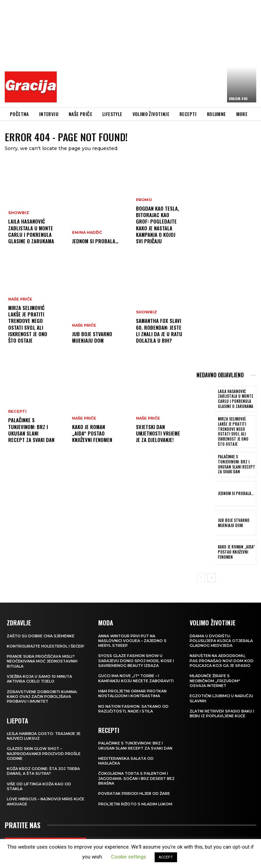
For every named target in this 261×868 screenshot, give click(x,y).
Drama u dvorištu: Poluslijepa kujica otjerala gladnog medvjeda (221, 635)
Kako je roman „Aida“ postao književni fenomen (92, 434)
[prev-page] (201, 572)
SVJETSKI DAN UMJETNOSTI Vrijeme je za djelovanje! (158, 434)
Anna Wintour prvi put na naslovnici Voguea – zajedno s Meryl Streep (133, 635)
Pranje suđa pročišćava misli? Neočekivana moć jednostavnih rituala (42, 661)
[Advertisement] (161, 53)
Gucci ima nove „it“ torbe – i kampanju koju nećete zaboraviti (136, 673)
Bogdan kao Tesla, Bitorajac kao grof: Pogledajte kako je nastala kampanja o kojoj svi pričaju (159, 229)
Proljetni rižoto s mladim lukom (136, 798)
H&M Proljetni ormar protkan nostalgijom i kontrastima (133, 688)
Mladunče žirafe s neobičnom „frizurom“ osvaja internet (215, 675)
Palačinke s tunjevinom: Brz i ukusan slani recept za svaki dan (32, 431)
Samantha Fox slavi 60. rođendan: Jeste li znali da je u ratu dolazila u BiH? (159, 331)
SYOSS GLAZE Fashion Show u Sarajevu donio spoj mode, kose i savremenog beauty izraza (136, 655)
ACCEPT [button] (166, 857)
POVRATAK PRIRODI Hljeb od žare (134, 788)
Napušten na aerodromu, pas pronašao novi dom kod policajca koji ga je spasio (222, 655)
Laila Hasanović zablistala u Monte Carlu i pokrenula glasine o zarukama (31, 232)
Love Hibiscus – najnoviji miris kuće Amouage (40, 801)
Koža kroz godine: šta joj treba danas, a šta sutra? (44, 770)
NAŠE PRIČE (20, 302)
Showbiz (19, 215)
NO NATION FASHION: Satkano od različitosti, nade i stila (134, 703)
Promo (144, 208)
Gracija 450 (238, 99)
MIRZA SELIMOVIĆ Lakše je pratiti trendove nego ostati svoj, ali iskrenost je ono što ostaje (28, 325)
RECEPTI (17, 413)
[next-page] (212, 572)
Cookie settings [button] (129, 857)
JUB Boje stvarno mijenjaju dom (92, 337)
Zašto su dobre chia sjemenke (41, 630)
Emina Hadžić (87, 233)
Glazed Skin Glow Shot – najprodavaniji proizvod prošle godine (44, 753)
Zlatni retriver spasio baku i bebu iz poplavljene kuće (221, 708)
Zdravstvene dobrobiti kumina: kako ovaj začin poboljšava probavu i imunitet (42, 696)
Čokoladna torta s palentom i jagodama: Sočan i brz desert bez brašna (137, 773)
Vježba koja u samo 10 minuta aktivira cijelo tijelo (40, 678)
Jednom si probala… (95, 241)
